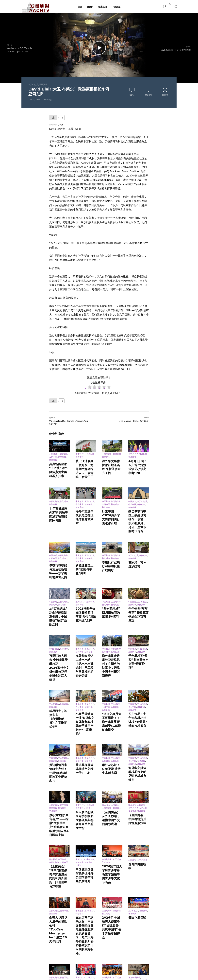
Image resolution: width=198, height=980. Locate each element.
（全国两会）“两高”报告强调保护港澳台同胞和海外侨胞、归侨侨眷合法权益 (59, 773)
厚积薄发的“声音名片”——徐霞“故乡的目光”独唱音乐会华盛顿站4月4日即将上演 (59, 735)
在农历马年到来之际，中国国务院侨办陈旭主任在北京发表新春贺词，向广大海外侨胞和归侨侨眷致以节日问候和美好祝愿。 (85, 814)
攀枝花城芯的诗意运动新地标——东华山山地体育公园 (59, 545)
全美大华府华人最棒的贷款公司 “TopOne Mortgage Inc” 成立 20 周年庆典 (59, 811)
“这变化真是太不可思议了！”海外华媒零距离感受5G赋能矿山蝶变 (111, 658)
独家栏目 (103, 7)
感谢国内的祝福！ (136, 767)
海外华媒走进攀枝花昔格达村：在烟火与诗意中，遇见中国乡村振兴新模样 (112, 617)
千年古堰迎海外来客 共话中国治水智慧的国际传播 (59, 502)
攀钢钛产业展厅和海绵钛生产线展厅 (112, 541)
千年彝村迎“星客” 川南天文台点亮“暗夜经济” (139, 615)
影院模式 (165, 92)
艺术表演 (53, 728)
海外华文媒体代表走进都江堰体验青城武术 (85, 503)
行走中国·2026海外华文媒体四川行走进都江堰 (112, 505)
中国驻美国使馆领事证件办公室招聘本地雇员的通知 (85, 775)
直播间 (90, 7)
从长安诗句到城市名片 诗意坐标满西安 (85, 892)
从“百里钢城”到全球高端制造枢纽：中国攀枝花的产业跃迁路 (59, 581)
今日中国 (53, 457)
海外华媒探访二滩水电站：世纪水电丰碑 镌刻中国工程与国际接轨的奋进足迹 (86, 617)
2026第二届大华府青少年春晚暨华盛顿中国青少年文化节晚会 (112, 772)
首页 (80, 7)
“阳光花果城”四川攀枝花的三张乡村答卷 (112, 579)
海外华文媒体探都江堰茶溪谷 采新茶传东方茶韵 (112, 463)
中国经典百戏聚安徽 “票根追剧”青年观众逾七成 (59, 894)
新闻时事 (62, 457)
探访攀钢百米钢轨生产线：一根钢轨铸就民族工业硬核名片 (59, 695)
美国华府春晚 (134, 807)
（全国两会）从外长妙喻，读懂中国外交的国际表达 (112, 731)
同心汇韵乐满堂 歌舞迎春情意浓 (112, 852)
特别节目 (64, 801)
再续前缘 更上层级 (110, 891)
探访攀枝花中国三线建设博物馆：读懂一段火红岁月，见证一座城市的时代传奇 (138, 506)
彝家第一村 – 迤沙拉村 (138, 540)
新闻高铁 (53, 460)
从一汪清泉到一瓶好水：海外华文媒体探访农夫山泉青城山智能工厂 (85, 465)
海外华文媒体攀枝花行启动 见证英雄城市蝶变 (139, 697)
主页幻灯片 (33, 84)
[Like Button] (53, 118)
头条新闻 (141, 689)
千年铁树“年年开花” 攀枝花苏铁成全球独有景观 (139, 581)
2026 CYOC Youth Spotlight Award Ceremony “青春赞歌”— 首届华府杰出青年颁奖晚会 (59, 856)
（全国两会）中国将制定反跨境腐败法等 (138, 732)
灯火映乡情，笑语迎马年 (85, 852)
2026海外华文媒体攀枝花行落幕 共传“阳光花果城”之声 (85, 581)
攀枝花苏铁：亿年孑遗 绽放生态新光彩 (112, 694)
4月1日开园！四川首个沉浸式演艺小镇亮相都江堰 (138, 463)
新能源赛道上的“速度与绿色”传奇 (85, 544)
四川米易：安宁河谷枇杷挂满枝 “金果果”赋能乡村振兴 (139, 657)
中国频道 (116, 7)
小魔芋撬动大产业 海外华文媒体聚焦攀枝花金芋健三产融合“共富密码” (86, 658)
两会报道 (106, 722)
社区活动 (43, 84)
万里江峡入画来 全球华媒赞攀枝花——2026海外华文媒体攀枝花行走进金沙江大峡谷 (59, 617)
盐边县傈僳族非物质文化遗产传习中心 (85, 694)
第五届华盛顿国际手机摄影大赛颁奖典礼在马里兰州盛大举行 (85, 731)
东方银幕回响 (134, 844)
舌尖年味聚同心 (135, 889)
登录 (84, 918)
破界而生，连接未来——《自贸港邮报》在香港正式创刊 (59, 654)
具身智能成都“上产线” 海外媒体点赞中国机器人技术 (59, 466)
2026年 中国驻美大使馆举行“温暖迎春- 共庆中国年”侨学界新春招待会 (112, 811)
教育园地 (64, 844)
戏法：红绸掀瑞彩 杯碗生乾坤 (139, 852)
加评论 (132, 95)
